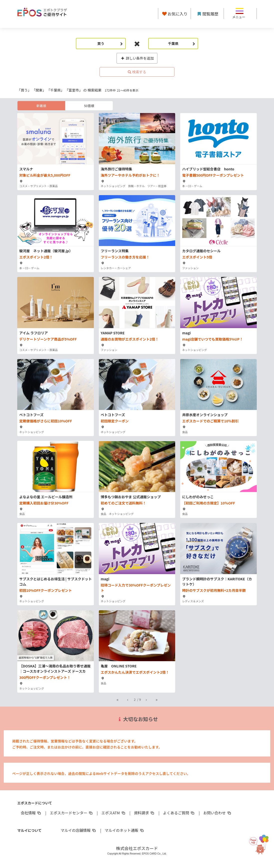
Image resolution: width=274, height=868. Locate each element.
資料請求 (144, 813)
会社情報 (31, 813)
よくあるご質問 (179, 813)
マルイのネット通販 (124, 830)
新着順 (41, 106)
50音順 (89, 106)
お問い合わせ (218, 813)
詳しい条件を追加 (137, 58)
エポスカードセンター (71, 813)
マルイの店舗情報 (79, 830)
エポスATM (114, 813)
